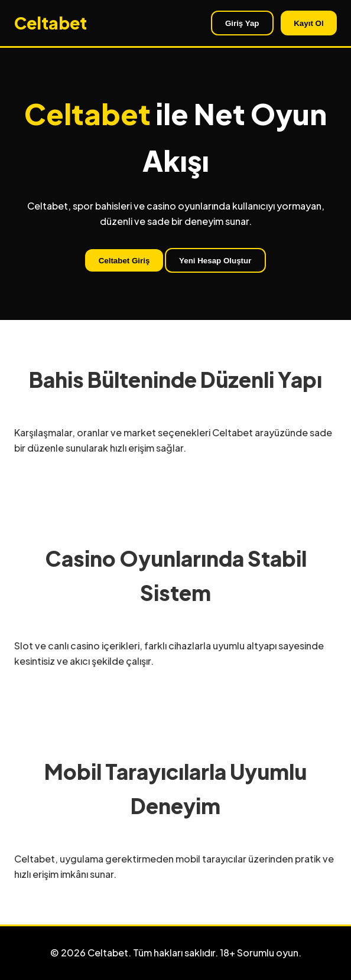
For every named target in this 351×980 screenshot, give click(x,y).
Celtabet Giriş (124, 261)
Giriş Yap (242, 23)
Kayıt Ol (308, 23)
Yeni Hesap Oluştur (215, 261)
